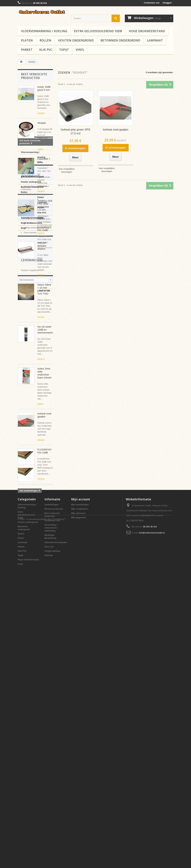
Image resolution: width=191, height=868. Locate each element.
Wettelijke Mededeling (34, 611)
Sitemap (49, 838)
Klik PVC (46, 50)
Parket (27, 50)
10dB (37, 737)
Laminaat (155, 40)
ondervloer (25, 737)
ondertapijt (25, 757)
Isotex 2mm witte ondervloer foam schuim (44, 373)
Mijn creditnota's (80, 792)
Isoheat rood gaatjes (44, 415)
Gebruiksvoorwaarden (34, 616)
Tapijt (64, 50)
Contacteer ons (152, 3)
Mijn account (81, 782)
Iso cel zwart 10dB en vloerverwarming (47, 330)
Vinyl (80, 50)
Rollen (45, 40)
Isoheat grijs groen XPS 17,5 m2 (75, 132)
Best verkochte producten (34, 76)
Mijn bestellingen (80, 788)
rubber (47, 737)
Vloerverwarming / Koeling (44, 31)
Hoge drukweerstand (147, 31)
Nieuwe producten (54, 792)
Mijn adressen (78, 796)
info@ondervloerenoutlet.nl (152, 816)
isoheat (37, 747)
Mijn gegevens (79, 801)
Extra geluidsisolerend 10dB (98, 31)
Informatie (30, 594)
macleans (24, 752)
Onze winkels (30, 631)
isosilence (25, 747)
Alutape (42, 123)
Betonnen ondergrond (120, 40)
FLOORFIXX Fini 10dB (44, 451)
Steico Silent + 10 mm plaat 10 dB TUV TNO (44, 289)
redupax (46, 752)
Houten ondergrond (76, 40)
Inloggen (167, 3)
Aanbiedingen (33, 644)
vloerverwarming (28, 742)
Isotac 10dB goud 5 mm (44, 88)
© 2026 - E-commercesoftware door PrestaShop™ (42, 859)
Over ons (28, 621)
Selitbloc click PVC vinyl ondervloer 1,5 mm (45, 205)
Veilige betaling (31, 626)
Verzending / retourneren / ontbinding (51, 811)
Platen (27, 40)
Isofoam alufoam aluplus (42, 246)
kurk (35, 752)
